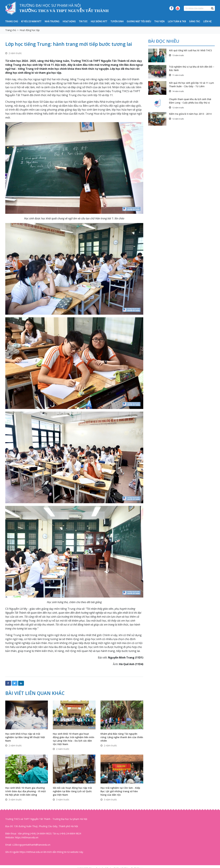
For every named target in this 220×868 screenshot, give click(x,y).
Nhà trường (52, 21)
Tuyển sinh (117, 21)
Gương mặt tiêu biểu (139, 21)
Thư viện (159, 21)
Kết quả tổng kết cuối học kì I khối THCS (190, 50)
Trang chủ (12, 21)
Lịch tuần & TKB (177, 21)
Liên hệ (207, 21)
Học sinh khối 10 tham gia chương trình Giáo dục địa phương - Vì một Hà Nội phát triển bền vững (26, 791)
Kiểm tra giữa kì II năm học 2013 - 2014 (190, 114)
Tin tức (83, 21)
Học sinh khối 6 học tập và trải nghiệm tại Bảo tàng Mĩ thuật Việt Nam (25, 737)
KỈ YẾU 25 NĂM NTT (31, 21)
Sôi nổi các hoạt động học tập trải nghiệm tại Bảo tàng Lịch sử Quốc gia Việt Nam (72, 791)
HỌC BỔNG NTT (99, 21)
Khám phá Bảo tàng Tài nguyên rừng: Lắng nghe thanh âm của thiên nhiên (122, 737)
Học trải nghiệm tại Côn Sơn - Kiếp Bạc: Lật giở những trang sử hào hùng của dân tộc (120, 791)
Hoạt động (69, 21)
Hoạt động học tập (30, 30)
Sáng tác (195, 21)
